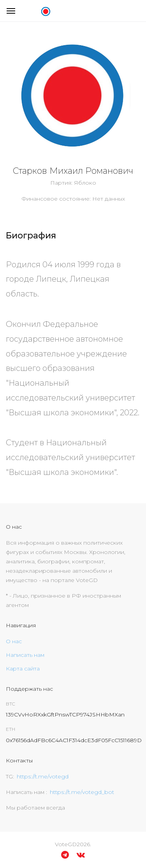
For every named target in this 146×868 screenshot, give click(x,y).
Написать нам (25, 655)
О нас (14, 641)
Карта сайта (23, 669)
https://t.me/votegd (43, 776)
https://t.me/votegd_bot (82, 792)
